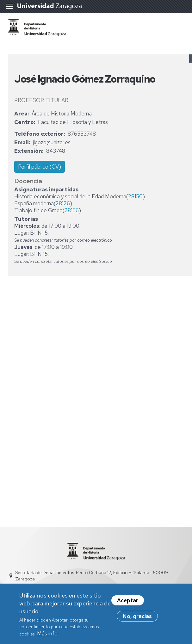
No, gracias (137, 620)
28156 (72, 210)
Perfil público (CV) (40, 167)
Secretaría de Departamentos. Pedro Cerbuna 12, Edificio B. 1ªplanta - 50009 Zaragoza (92, 576)
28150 (135, 196)
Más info (47, 637)
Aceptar (128, 604)
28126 (63, 203)
